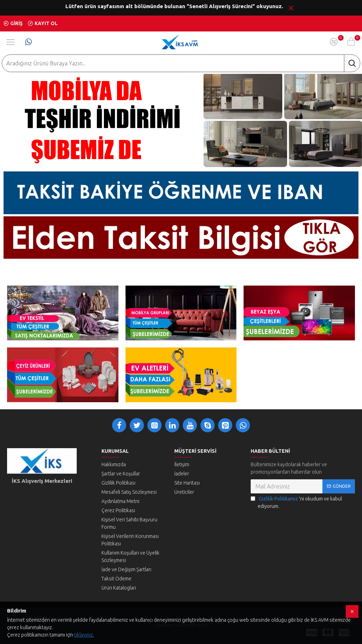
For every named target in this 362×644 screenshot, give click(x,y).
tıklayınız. (84, 635)
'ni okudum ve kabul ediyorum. (296, 502)
